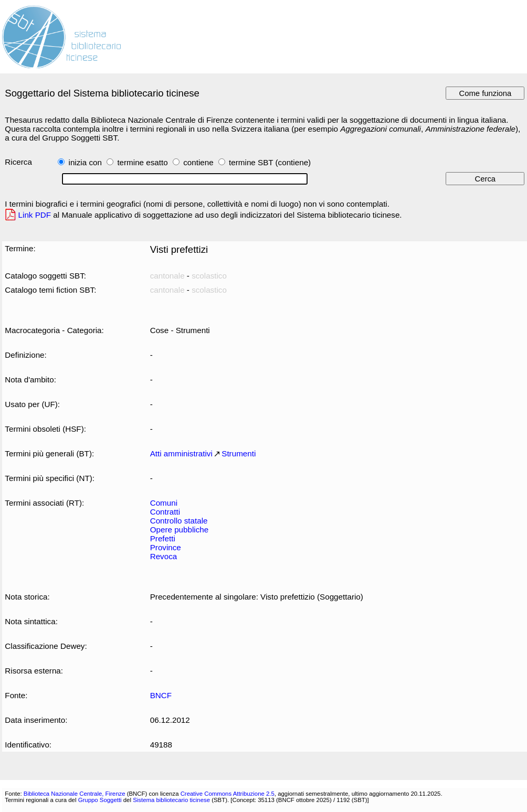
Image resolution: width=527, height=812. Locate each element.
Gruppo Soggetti (100, 800)
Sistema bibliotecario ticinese (171, 800)
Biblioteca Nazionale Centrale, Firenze (75, 794)
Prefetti (163, 538)
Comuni (164, 503)
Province (166, 547)
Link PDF (35, 215)
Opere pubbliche (180, 530)
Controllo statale (179, 521)
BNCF (161, 695)
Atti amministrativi (181, 453)
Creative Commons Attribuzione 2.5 (228, 794)
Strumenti (239, 453)
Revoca (164, 556)
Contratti (165, 512)
